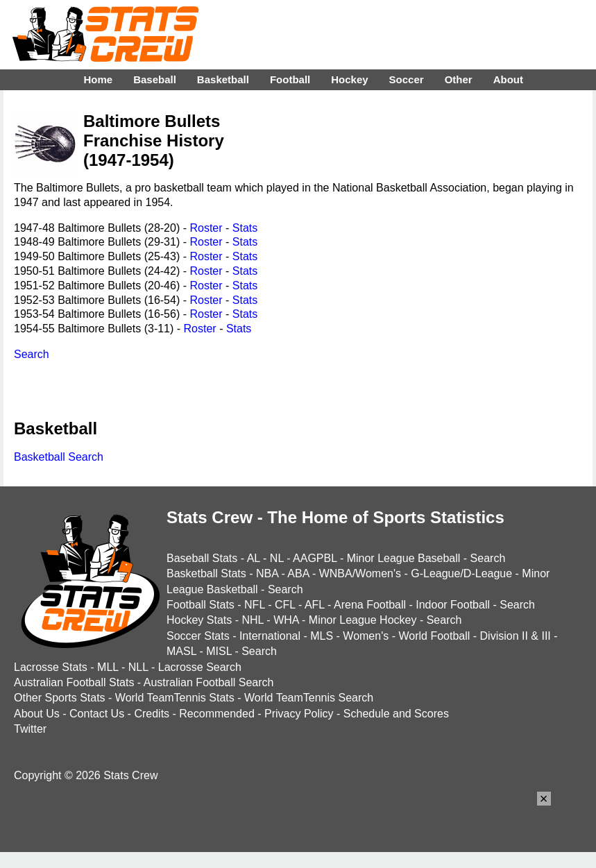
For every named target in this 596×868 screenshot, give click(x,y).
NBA (267, 573)
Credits (152, 714)
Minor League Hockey (363, 620)
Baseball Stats (202, 558)
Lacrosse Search (200, 667)
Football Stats (201, 605)
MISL (219, 651)
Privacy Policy (299, 714)
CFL (285, 605)
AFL (315, 605)
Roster (206, 228)
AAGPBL (315, 558)
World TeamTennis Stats (175, 698)
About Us (37, 714)
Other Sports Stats (60, 698)
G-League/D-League (461, 573)
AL (254, 558)
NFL (255, 605)
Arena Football (370, 605)
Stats (245, 228)
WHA (286, 620)
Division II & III (516, 636)
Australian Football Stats (74, 682)
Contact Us (97, 714)
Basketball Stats (206, 573)
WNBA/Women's (360, 573)
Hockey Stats (199, 620)
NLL (138, 667)
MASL (181, 651)
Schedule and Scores (396, 714)
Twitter (30, 729)
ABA (298, 573)
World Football (434, 636)
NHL (252, 620)
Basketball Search (59, 457)
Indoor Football (453, 605)
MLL (108, 667)
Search (32, 354)
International (270, 636)
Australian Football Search (209, 682)
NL (277, 558)
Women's (366, 636)
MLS (322, 636)
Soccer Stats (198, 636)
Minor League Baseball (404, 558)
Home (98, 79)
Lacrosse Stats (51, 667)
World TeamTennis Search (309, 698)
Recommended (217, 714)
